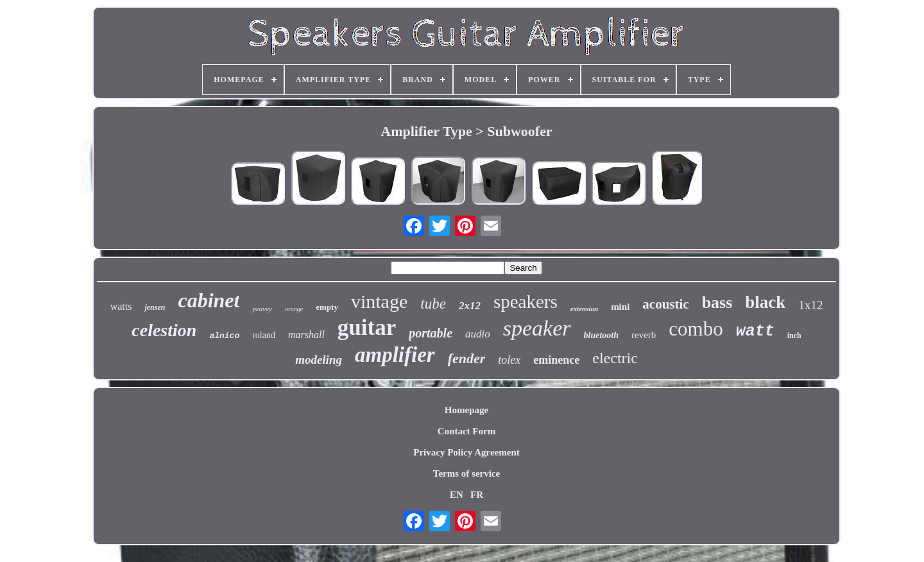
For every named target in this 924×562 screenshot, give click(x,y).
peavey (262, 309)
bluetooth (601, 335)
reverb (644, 335)
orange (294, 309)
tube (433, 304)
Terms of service (466, 473)
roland (264, 335)
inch (794, 336)
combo (696, 329)
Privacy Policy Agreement (466, 452)
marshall (306, 335)
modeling (319, 360)
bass (717, 302)
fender (467, 358)
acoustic (665, 304)
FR (477, 495)
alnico (224, 336)
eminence (556, 360)
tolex (509, 360)
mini (620, 307)
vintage (379, 301)
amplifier (395, 355)
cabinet (209, 300)
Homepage (466, 410)
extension (584, 309)
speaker (537, 328)
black (765, 302)
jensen (155, 307)
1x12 (810, 305)
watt (755, 331)
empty (327, 307)
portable (431, 333)
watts (121, 306)
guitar (367, 328)
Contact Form (466, 431)
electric (615, 358)
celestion (164, 330)
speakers (526, 302)
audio (478, 334)
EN (457, 495)
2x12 (470, 306)
